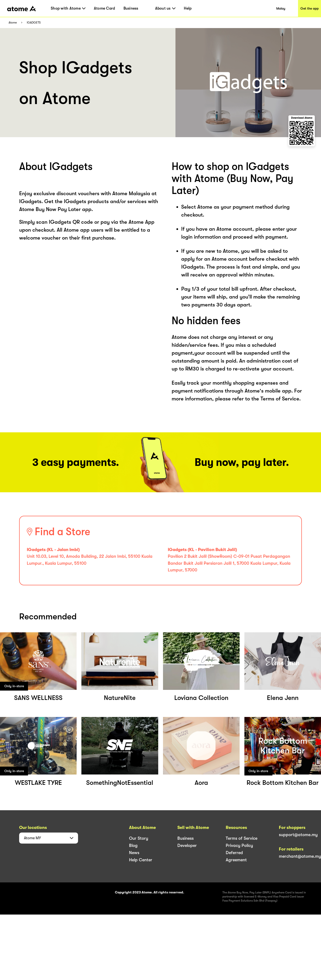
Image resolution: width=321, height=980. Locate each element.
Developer (187, 845)
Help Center (141, 860)
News (134, 853)
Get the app (310, 8)
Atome (13, 23)
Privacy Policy (239, 845)
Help (188, 8)
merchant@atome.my (300, 856)
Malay (281, 8)
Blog (133, 845)
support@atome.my (298, 835)
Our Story (139, 838)
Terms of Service (242, 838)
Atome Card (104, 8)
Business (131, 8)
